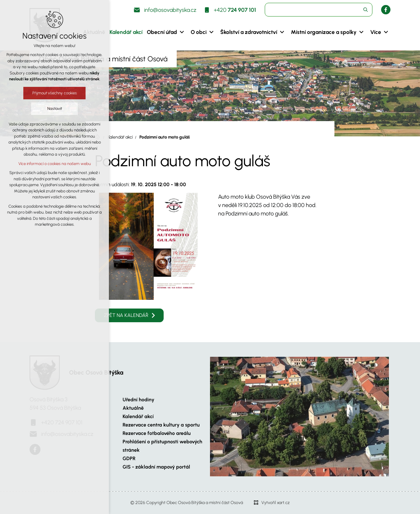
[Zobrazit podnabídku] (182, 32)
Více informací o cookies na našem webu (55, 164)
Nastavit (55, 108)
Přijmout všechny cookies (55, 93)
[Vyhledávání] (366, 10)
